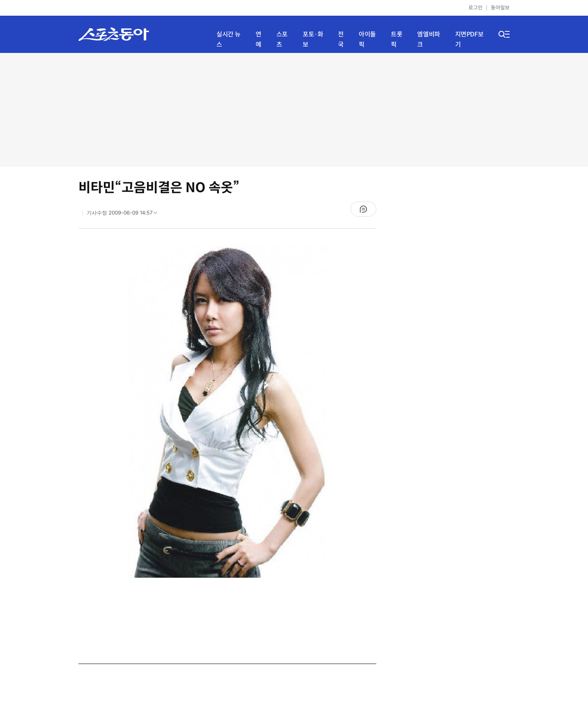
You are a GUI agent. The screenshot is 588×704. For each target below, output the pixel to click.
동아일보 (500, 8)
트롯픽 (397, 39)
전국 (341, 39)
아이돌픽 (367, 39)
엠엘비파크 (428, 39)
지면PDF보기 (469, 39)
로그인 (475, 8)
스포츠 (282, 39)
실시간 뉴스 (229, 39)
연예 (259, 39)
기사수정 (124, 215)
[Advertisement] (294, 110)
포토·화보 (313, 39)
